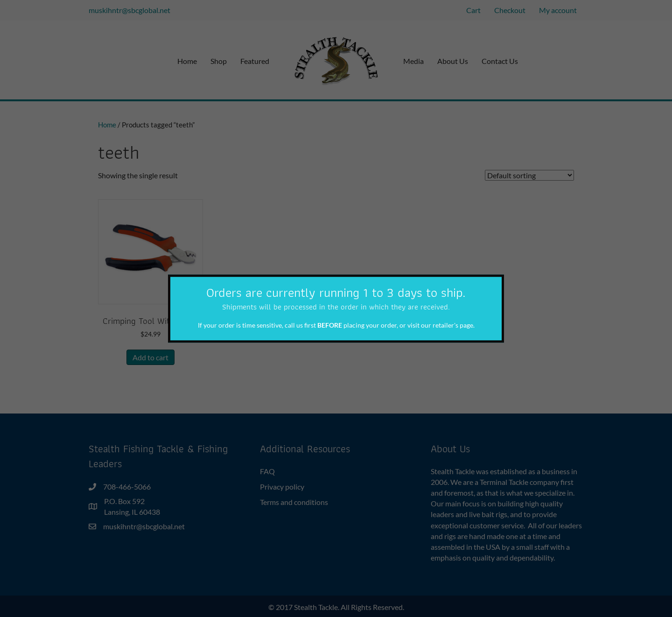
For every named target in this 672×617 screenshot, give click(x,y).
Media (413, 61)
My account (558, 10)
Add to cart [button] (150, 357)
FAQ (267, 471)
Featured (255, 61)
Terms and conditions (294, 502)
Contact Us (500, 61)
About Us (453, 61)
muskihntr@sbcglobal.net (129, 10)
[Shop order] (529, 175)
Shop (219, 61)
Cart (473, 10)
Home (187, 61)
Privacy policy (282, 487)
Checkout (510, 10)
